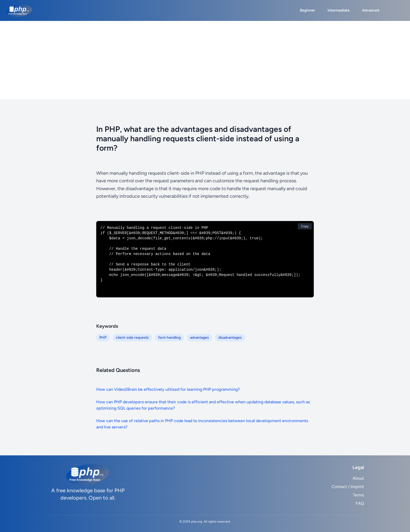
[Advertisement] (205, 60)
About (358, 478)
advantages (200, 338)
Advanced (371, 10)
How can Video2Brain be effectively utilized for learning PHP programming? (168, 389)
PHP (103, 338)
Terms (358, 495)
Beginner (307, 10)
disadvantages (230, 338)
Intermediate (339, 10)
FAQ (360, 503)
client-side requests (132, 338)
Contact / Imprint (348, 487)
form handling (169, 338)
